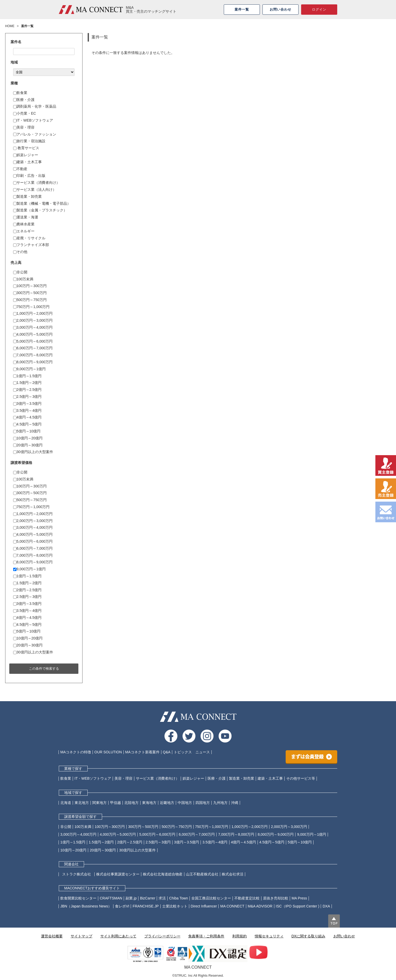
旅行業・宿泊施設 (29, 141)
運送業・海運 (26, 217)
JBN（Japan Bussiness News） (86, 906)
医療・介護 (24, 100)
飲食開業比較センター (78, 898)
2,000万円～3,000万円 (33, 320)
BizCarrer (148, 898)
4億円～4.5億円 (27, 417)
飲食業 (20, 93)
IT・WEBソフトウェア (33, 120)
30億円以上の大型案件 (33, 452)
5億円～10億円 (27, 431)
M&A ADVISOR (260, 906)
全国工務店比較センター (211, 898)
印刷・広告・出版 (29, 176)
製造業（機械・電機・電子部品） (42, 203)
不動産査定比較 (247, 898)
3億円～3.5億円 (27, 404)
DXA (326, 906)
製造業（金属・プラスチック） (40, 210)
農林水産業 (24, 224)
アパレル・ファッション (35, 134)
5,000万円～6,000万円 (33, 341)
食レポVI (122, 906)
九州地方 (220, 803)
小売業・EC (24, 113)
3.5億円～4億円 (27, 410)
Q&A (167, 752)
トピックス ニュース (192, 752)
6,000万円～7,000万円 (33, 348)
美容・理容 (24, 127)
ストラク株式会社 (78, 874)
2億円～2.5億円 (27, 390)
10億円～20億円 (28, 438)
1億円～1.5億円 (27, 376)
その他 (20, 252)
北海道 (66, 803)
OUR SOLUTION (108, 752)
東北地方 (82, 803)
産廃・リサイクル (29, 238)
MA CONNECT (232, 906)
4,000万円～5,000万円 (33, 334)
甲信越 (115, 803)
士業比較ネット (175, 906)
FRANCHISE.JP (146, 906)
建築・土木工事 (27, 162)
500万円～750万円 (30, 300)
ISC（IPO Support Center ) (298, 906)
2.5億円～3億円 (27, 397)
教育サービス (26, 148)
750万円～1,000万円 (31, 307)
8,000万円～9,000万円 (33, 362)
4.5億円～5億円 (27, 424)
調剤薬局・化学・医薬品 (35, 106)
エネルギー (24, 231)
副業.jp (131, 898)
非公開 (20, 272)
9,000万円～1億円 (29, 369)
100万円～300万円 (30, 286)
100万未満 (23, 279)
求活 (162, 898)
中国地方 (185, 803)
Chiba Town (179, 898)
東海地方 (149, 803)
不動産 (20, 169)
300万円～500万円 (30, 293)
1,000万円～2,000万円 (33, 313)
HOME (10, 26)
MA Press (299, 898)
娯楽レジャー (26, 155)
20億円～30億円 (28, 445)
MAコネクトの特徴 (76, 752)
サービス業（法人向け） (35, 189)
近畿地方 (167, 803)
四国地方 (203, 803)
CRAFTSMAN (111, 898)
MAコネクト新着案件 (142, 752)
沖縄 (235, 803)
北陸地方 (131, 803)
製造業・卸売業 (27, 196)
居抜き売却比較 (276, 898)
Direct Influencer (204, 906)
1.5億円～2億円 (27, 383)
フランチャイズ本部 (31, 245)
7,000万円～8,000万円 (33, 355)
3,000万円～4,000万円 (33, 327)
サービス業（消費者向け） (36, 183)
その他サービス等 (301, 778)
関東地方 (100, 803)
